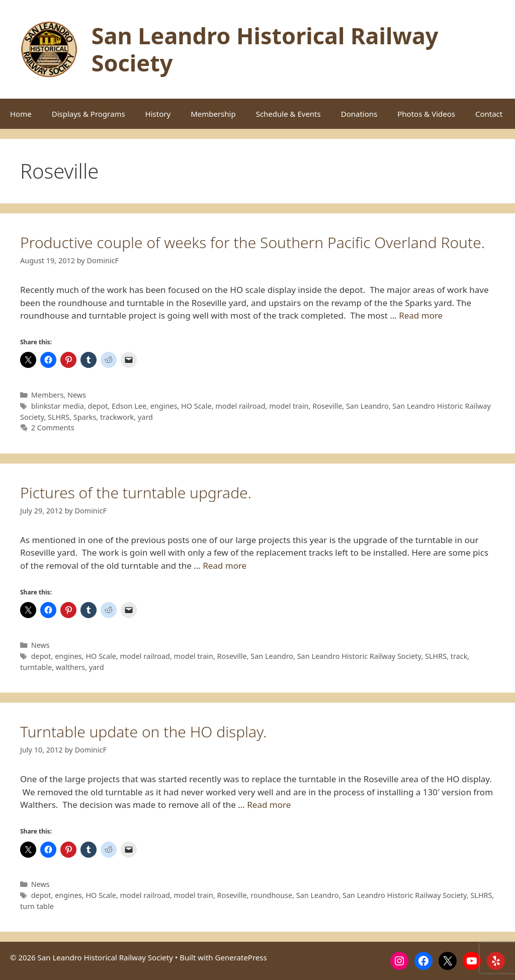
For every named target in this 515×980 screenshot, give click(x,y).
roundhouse (271, 895)
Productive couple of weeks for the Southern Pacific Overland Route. (252, 242)
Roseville (327, 406)
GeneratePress (241, 957)
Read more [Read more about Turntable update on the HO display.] (269, 805)
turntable (36, 667)
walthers (70, 667)
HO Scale (196, 406)
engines (164, 406)
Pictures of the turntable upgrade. (136, 493)
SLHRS (59, 417)
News (77, 395)
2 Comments (53, 428)
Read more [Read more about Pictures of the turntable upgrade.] (225, 566)
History (158, 114)
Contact (489, 114)
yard (145, 417)
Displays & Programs (89, 114)
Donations (359, 114)
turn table (37, 906)
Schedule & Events (288, 114)
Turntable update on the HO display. (143, 732)
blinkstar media (58, 406)
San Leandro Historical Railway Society (265, 49)
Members (48, 395)
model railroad (240, 406)
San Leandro (367, 406)
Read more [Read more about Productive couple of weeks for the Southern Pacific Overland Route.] (421, 315)
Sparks (85, 417)
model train (289, 406)
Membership (213, 114)
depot (98, 406)
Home (21, 114)
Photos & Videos (426, 114)
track (459, 656)
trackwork (117, 417)
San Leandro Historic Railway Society (359, 656)
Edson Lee (129, 406)
